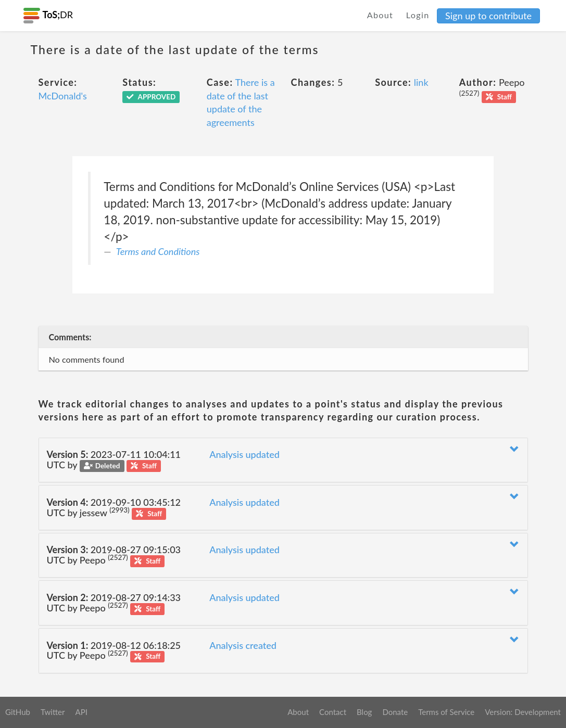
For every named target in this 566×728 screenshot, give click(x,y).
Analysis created (243, 645)
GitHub (18, 712)
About (380, 15)
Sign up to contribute (488, 16)
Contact (333, 712)
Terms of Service (446, 712)
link (421, 82)
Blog (364, 712)
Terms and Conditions (158, 251)
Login (418, 15)
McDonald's (63, 96)
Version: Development (523, 712)
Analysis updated (244, 454)
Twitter (53, 712)
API (81, 712)
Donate (395, 712)
